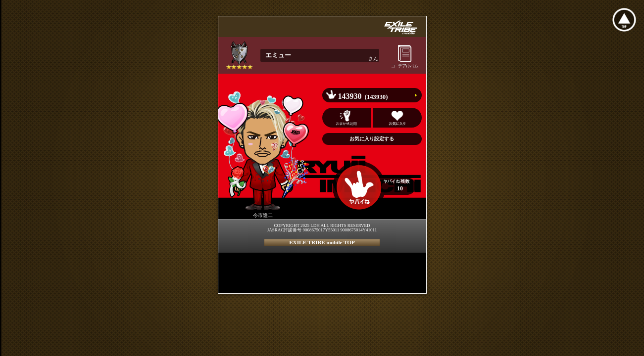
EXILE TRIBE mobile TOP (322, 242)
